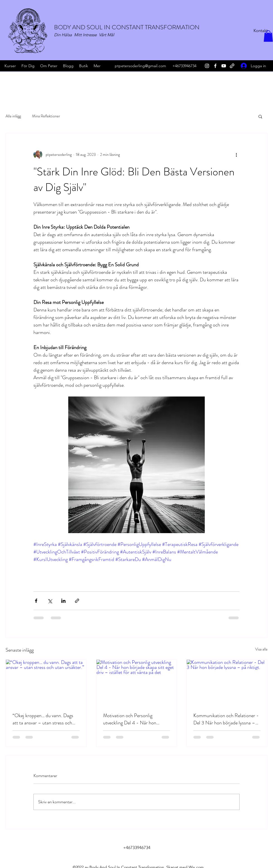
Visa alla (261, 649)
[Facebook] (215, 66)
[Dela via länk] (77, 601)
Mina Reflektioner (46, 116)
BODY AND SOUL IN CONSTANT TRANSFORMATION (127, 27)
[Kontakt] (260, 31)
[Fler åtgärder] (236, 154)
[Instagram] (207, 66)
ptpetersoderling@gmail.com (140, 66)
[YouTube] (224, 66)
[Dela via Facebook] (36, 601)
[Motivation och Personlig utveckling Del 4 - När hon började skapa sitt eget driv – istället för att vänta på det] (137, 682)
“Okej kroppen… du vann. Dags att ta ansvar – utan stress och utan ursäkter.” (43, 719)
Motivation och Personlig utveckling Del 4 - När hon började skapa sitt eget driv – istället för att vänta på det (131, 719)
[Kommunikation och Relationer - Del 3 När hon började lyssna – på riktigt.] (227, 682)
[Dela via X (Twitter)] (50, 601)
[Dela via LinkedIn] (63, 601)
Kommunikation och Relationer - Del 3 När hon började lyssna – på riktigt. (226, 719)
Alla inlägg (13, 116)
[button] (268, 36)
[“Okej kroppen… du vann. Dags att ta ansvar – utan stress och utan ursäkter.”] (46, 682)
